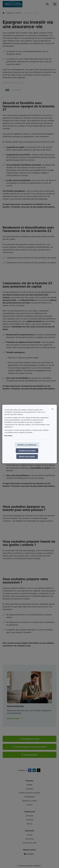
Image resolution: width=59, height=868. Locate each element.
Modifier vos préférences (27, 445)
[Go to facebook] (30, 770)
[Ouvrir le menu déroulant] (54, 4)
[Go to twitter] (39, 770)
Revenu (29, 824)
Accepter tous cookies (27, 451)
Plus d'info (8, 436)
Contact (30, 835)
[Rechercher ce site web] (47, 4)
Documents (30, 839)
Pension (29, 805)
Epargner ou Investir (30, 801)
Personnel (30, 820)
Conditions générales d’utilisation (29, 866)
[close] (52, 409)
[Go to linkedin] (35, 770)
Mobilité (29, 785)
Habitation (29, 789)
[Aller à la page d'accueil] (14, 4)
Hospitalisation (29, 797)
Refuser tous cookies (27, 457)
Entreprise (30, 816)
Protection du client (29, 843)
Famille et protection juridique (29, 793)
